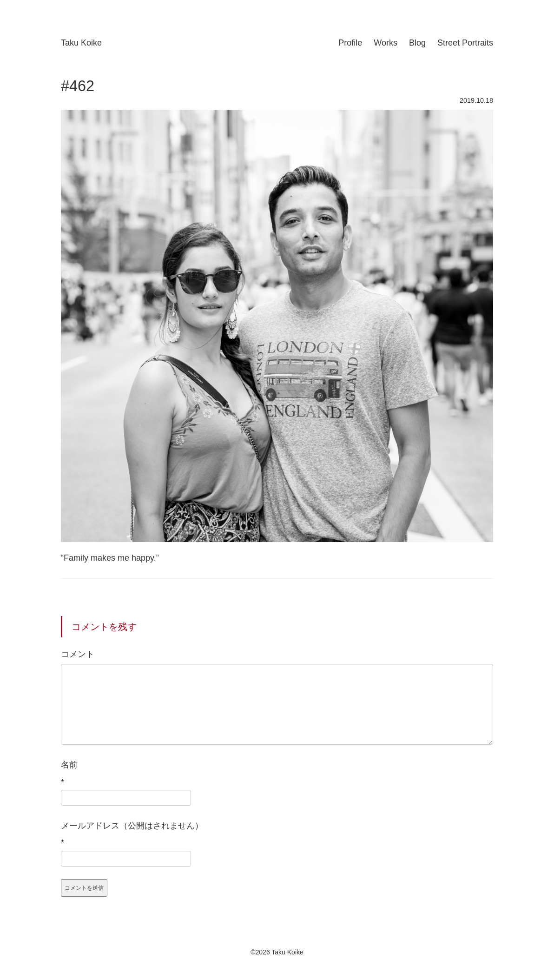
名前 (69, 765)
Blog (417, 43)
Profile (350, 43)
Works (386, 43)
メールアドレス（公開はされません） (132, 826)
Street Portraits (465, 43)
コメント (78, 654)
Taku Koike (81, 43)
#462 (78, 86)
